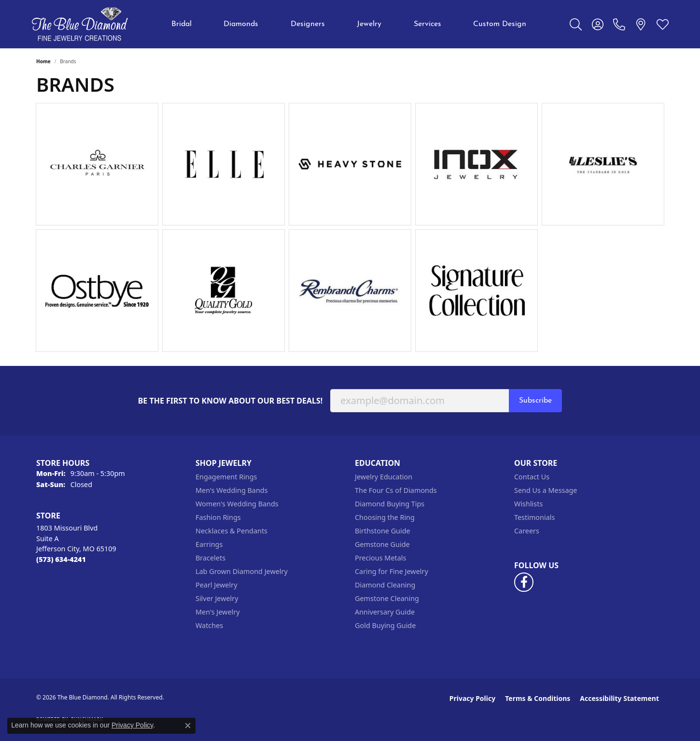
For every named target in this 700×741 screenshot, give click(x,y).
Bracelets (210, 558)
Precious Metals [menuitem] (380, 558)
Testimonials (534, 517)
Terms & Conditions (538, 698)
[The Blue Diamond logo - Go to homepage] (80, 24)
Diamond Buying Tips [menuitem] (390, 504)
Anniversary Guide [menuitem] (385, 612)
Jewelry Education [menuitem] (384, 477)
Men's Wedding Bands (232, 490)
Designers (308, 24)
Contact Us (532, 477)
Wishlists (528, 504)
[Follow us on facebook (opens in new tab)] (524, 582)
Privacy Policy (472, 698)
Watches (209, 625)
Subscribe (535, 401)
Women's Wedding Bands (237, 504)
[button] (576, 24)
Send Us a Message (546, 490)
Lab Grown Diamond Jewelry (242, 571)
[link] (619, 24)
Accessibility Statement (619, 698)
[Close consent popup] (188, 726)
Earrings (209, 544)
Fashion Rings (218, 517)
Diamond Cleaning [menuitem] (385, 585)
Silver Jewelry (217, 598)
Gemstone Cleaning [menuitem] (387, 598)
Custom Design (500, 24)
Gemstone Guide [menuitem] (382, 544)
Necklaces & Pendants (231, 531)
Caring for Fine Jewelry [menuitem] (392, 571)
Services (427, 24)
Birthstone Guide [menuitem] (383, 531)
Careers (527, 531)
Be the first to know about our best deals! (231, 401)
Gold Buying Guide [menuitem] (385, 625)
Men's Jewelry (218, 612)
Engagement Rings (226, 477)
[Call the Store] (61, 559)
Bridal (182, 24)
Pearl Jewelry (216, 585)
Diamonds (241, 24)
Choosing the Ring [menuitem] (385, 517)
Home (43, 61)
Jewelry (369, 24)
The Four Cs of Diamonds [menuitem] (396, 490)
